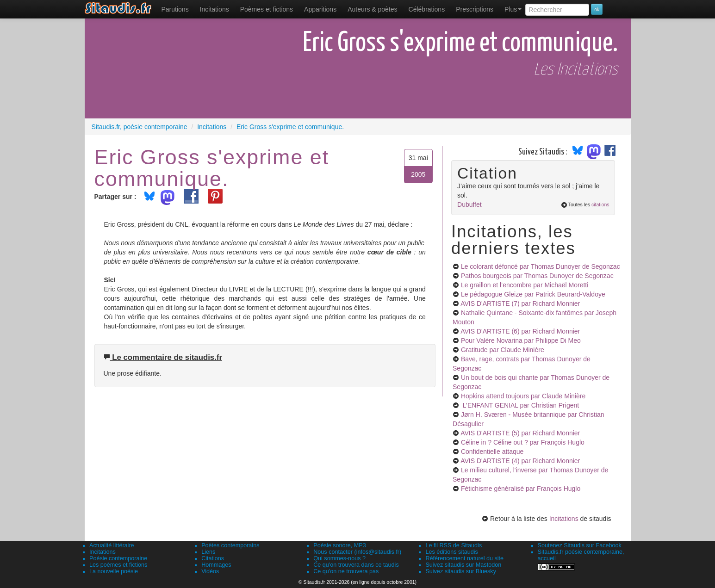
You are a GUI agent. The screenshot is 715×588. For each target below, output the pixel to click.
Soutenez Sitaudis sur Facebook (580, 545)
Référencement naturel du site (464, 558)
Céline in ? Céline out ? (523, 442)
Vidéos (210, 571)
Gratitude (503, 350)
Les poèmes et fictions (118, 565)
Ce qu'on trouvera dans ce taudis (356, 565)
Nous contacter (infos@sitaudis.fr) (357, 552)
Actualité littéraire (112, 545)
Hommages (216, 565)
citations (600, 204)
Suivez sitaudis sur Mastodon (463, 565)
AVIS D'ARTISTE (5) (520, 433)
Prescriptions (475, 9)
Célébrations (427, 9)
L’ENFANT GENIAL (520, 405)
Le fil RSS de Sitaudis (454, 545)
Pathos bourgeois (537, 276)
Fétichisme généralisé (521, 489)
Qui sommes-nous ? (339, 558)
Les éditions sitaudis (451, 552)
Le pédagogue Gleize (533, 294)
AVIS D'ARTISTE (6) (520, 331)
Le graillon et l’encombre (525, 285)
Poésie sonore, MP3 (339, 545)
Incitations (564, 519)
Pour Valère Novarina (521, 340)
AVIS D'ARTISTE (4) (520, 461)
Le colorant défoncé (541, 266)
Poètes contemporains (230, 545)
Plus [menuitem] (513, 9)
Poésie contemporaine (118, 558)
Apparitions (320, 9)
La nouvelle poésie (114, 571)
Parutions (175, 9)
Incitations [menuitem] (214, 9)
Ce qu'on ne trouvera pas (346, 571)
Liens (208, 552)
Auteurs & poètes (372, 9)
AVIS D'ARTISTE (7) (520, 303)
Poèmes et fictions (267, 9)
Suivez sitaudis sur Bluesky (461, 571)
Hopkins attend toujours (523, 396)
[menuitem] (175, 9)
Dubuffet (469, 204)
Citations (213, 558)
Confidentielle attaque (492, 452)
